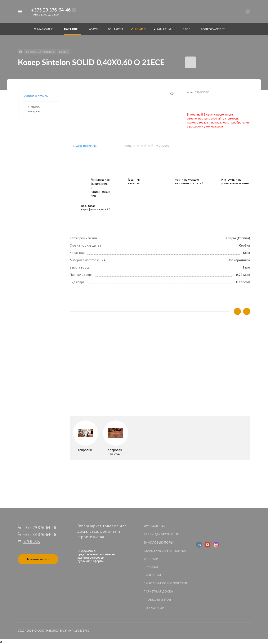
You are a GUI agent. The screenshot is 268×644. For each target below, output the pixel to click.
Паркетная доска (158, 591)
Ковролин (152, 559)
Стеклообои (154, 608)
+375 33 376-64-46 (39, 534)
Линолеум (152, 575)
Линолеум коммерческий (166, 583)
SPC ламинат (154, 526)
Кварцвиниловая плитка (165, 551)
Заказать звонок (38, 559)
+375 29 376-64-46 (51, 10)
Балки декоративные (161, 534)
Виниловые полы (158, 542)
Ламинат (151, 567)
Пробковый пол (157, 600)
